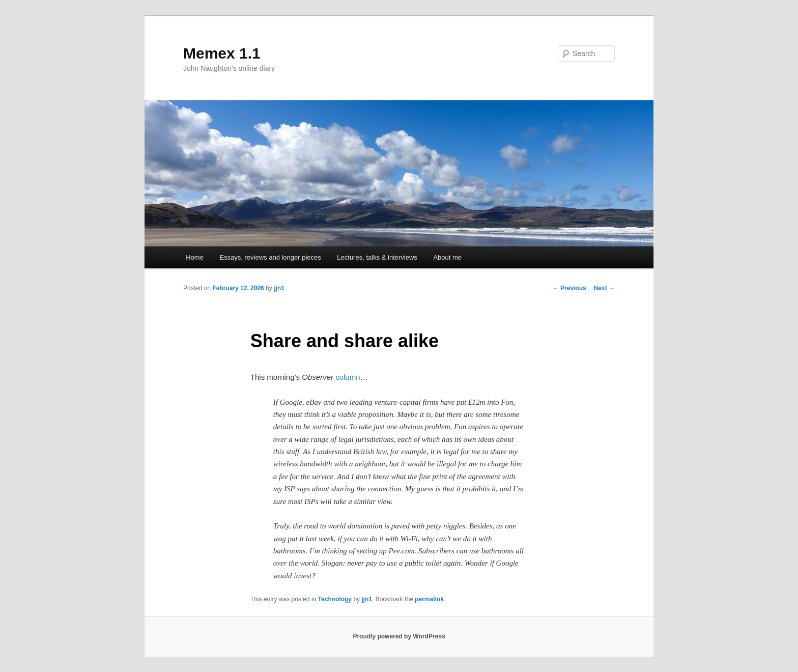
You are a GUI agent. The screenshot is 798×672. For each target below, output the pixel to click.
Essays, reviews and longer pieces (270, 257)
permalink (429, 599)
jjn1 (279, 288)
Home (195, 257)
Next (604, 288)
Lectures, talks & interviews (377, 257)
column (348, 377)
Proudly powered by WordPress (399, 636)
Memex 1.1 (222, 53)
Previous (569, 288)
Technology (335, 599)
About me (447, 257)
